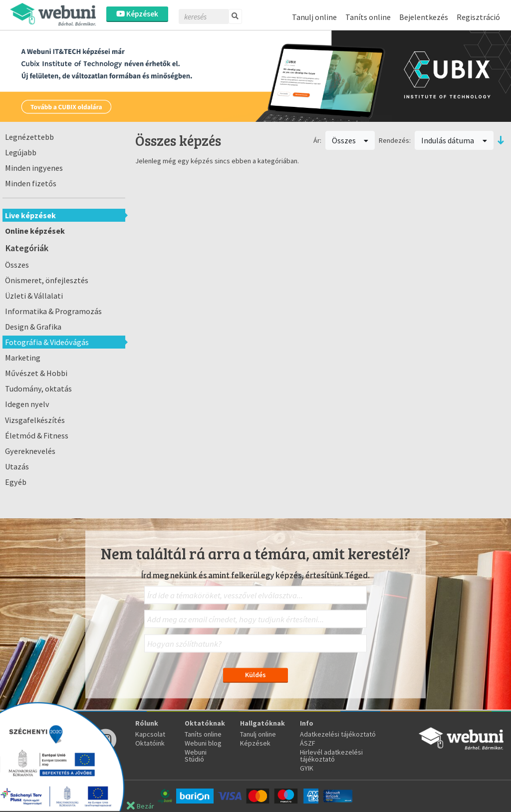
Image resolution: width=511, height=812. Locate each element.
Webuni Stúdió (196, 756)
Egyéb (16, 482)
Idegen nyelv (27, 404)
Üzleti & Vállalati (34, 296)
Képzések (137, 14)
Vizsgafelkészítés (35, 420)
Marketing (23, 358)
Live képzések (30, 215)
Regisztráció (478, 17)
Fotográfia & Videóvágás (47, 342)
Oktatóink (150, 743)
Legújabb (21, 152)
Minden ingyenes (34, 168)
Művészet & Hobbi (36, 373)
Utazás (17, 466)
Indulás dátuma (454, 140)
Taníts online (368, 17)
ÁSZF (308, 743)
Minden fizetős (31, 183)
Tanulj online (314, 17)
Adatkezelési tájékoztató (338, 734)
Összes (17, 265)
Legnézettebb (29, 137)
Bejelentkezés (424, 17)
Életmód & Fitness (37, 435)
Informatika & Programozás (53, 311)
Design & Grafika (33, 327)
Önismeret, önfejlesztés (47, 280)
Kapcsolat (150, 734)
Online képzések (35, 231)
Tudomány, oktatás (38, 389)
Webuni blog (203, 743)
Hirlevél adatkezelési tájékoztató (331, 756)
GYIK (307, 768)
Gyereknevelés (30, 451)
